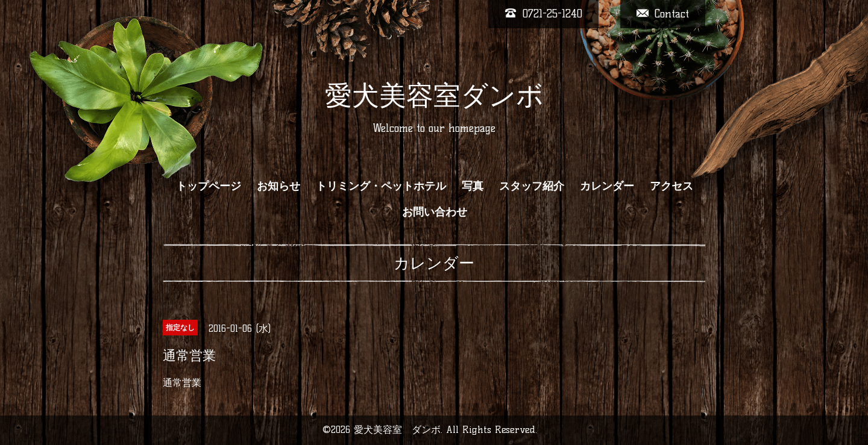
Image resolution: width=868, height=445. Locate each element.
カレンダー (607, 186)
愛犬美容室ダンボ (434, 95)
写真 (473, 186)
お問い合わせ (435, 212)
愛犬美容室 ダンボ (397, 430)
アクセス (671, 186)
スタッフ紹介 (532, 186)
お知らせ (278, 186)
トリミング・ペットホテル (381, 186)
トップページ (209, 186)
